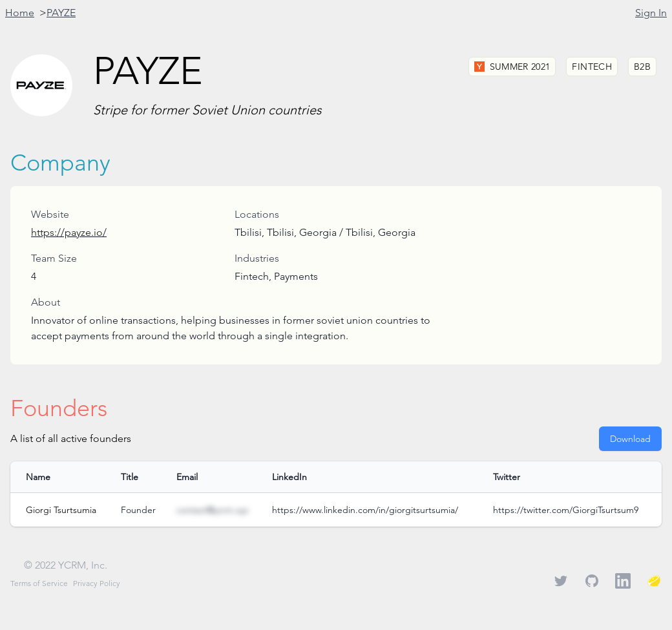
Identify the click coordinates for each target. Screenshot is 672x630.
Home (20, 13)
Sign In (651, 13)
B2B (642, 67)
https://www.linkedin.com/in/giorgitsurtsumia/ (365, 510)
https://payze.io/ (69, 232)
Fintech (592, 67)
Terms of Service (39, 583)
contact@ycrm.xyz (212, 510)
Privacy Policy (97, 583)
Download (630, 439)
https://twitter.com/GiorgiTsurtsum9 (566, 510)
